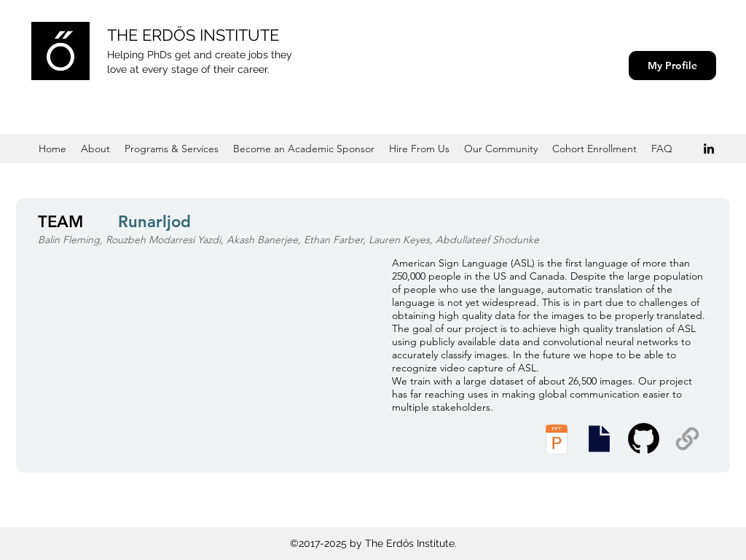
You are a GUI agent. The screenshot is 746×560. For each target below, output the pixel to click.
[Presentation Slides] (599, 439)
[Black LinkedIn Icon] (709, 149)
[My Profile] (672, 66)
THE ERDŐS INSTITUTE (193, 35)
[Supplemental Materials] (687, 439)
